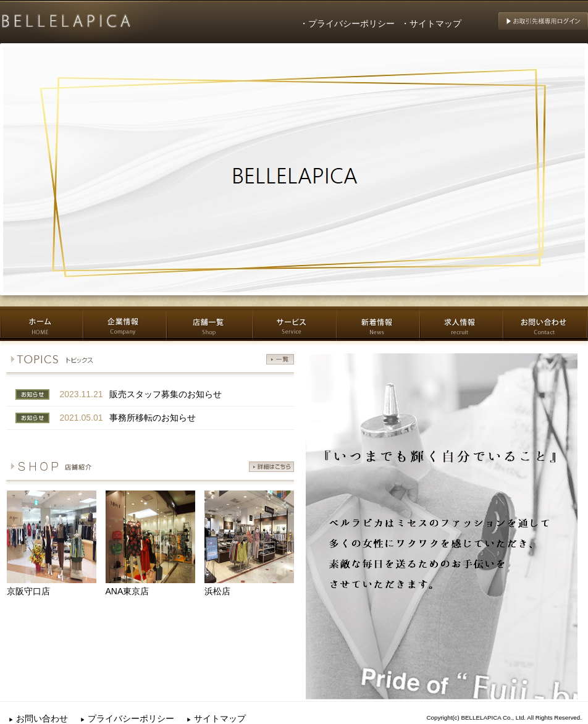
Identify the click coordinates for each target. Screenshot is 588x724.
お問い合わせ (38, 718)
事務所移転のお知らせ (153, 418)
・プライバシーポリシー (347, 23)
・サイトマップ (431, 23)
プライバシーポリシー (127, 718)
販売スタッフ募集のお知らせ (166, 394)
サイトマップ (216, 718)
